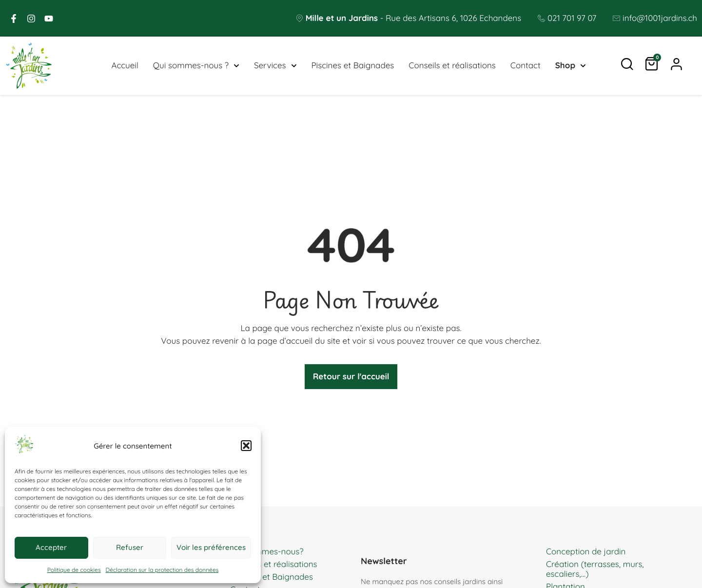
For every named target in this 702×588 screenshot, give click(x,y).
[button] (246, 446)
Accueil (125, 66)
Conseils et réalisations (452, 66)
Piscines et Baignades (352, 66)
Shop (571, 66)
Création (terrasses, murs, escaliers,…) (595, 569)
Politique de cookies (74, 570)
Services (275, 66)
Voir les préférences (211, 547)
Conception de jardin (586, 552)
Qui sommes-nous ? (196, 66)
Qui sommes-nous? (267, 552)
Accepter (51, 547)
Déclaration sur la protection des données (162, 570)
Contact (526, 66)
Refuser (130, 547)
